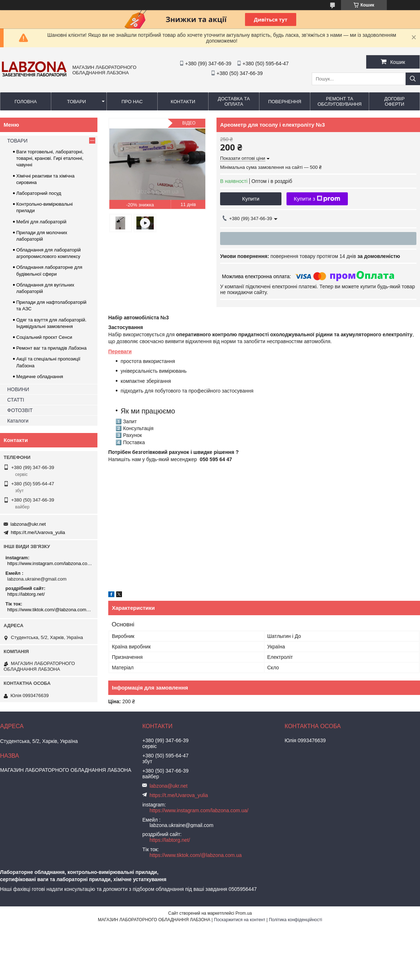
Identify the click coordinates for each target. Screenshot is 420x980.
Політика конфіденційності (296, 920)
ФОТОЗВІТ (20, 410)
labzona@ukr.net (28, 524)
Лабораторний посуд (39, 193)
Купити (251, 199)
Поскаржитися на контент (240, 920)
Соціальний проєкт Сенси (44, 337)
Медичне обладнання (40, 377)
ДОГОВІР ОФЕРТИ (394, 101)
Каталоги (18, 421)
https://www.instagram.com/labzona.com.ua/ (50, 563)
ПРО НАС (132, 102)
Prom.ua (244, 913)
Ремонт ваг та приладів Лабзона (51, 348)
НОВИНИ (18, 389)
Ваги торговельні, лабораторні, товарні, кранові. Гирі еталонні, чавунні (50, 158)
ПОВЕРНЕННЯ (285, 102)
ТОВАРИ (76, 102)
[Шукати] (413, 79)
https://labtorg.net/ (26, 594)
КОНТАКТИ (183, 102)
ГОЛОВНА (26, 102)
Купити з (317, 199)
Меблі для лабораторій (41, 222)
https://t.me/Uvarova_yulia (38, 532)
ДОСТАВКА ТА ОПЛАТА (234, 101)
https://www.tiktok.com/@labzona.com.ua (50, 610)
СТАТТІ (16, 400)
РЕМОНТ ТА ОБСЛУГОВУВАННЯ (340, 101)
